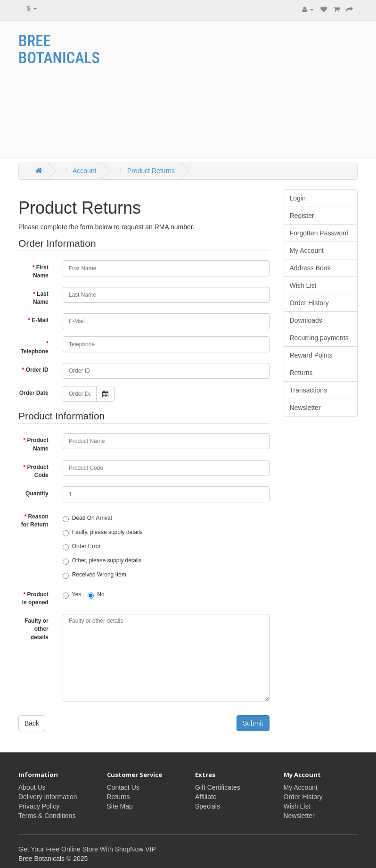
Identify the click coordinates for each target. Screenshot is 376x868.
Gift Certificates (218, 787)
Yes (72, 595)
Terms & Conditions (47, 816)
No (96, 595)
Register (302, 216)
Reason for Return (35, 521)
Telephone (35, 351)
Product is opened (35, 598)
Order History (309, 303)
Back (32, 723)
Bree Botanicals (59, 49)
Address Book (310, 268)
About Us (32, 787)
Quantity (37, 493)
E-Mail (40, 320)
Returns (301, 373)
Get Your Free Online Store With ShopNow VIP (87, 849)
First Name (41, 271)
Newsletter (305, 408)
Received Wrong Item (94, 575)
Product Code (37, 471)
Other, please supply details (102, 561)
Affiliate (206, 797)
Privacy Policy (39, 806)
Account (84, 171)
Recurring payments (319, 338)
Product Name (37, 444)
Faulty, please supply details (103, 533)
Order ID (37, 370)
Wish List (303, 285)
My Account (307, 250)
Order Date (34, 393)
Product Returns (150, 171)
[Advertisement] (256, 89)
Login (298, 198)
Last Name (41, 298)
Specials (208, 806)
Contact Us (123, 787)
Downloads (306, 320)
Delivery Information (48, 797)
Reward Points (311, 355)
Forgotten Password (319, 233)
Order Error (82, 547)
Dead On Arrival (87, 518)
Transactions (309, 390)
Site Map (120, 806)
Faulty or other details (37, 629)
